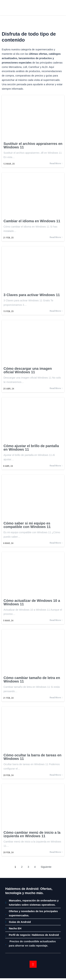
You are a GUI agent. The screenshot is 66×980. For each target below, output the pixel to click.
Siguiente (46, 867)
